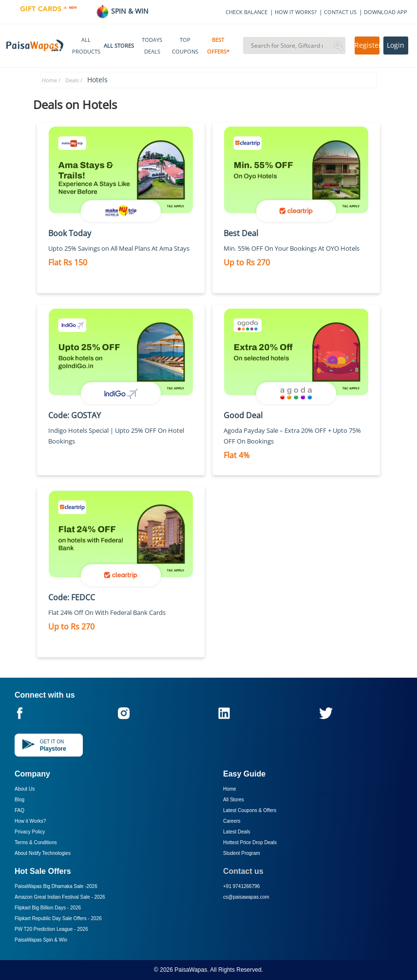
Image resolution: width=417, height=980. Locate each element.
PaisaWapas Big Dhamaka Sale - (56, 886)
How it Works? (30, 821)
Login (396, 45)
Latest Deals (237, 832)
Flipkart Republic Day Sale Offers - (58, 918)
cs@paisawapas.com (246, 897)
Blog (19, 800)
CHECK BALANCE (246, 12)
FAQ (19, 810)
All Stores (234, 800)
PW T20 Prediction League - (51, 929)
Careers (232, 821)
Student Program (242, 853)
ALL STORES (119, 46)
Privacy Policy (30, 832)
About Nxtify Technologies (43, 853)
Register (367, 45)
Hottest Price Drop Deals (250, 842)
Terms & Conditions (36, 842)
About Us (25, 789)
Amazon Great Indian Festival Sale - (60, 897)
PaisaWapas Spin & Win (41, 940)
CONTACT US (340, 12)
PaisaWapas (191, 970)
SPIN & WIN (122, 11)
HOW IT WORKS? (296, 12)
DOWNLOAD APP (386, 12)
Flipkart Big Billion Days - (48, 908)
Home (230, 789)
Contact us (243, 871)
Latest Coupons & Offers (250, 810)
